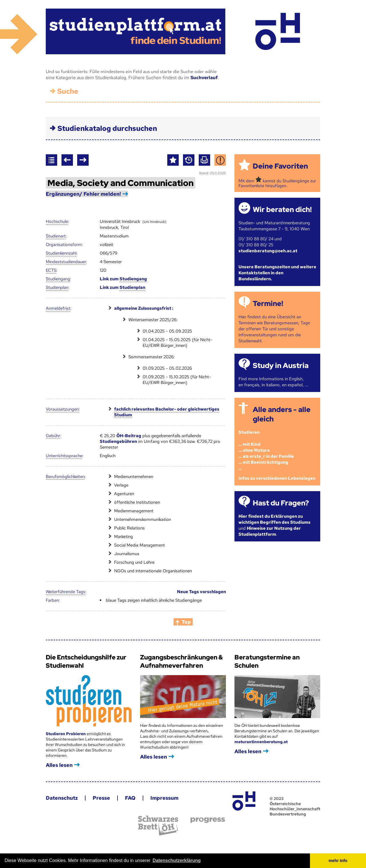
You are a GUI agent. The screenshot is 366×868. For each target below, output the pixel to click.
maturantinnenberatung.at (261, 742)
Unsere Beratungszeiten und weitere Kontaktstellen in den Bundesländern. (277, 273)
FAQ (130, 798)
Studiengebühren (118, 441)
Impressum (164, 798)
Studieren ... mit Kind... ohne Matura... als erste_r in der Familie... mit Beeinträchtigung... (266, 450)
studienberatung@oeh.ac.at (268, 251)
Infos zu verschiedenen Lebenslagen (277, 478)
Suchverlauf (204, 78)
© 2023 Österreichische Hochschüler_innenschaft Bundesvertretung (295, 806)
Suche (68, 91)
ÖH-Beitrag (129, 436)
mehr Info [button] (338, 861)
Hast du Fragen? (281, 503)
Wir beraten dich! (282, 210)
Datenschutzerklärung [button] (177, 860)
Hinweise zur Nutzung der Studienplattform (270, 531)
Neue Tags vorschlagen (201, 592)
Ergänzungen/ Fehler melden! (83, 194)
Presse (101, 798)
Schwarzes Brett (158, 826)
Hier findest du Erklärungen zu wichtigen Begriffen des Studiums (274, 519)
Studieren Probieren (66, 734)
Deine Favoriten (280, 166)
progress (208, 820)
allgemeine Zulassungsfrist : (144, 308)
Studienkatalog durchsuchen (107, 128)
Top (186, 622)
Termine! (268, 304)
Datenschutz (62, 798)
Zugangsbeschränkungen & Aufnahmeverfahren (181, 661)
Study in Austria (281, 366)
